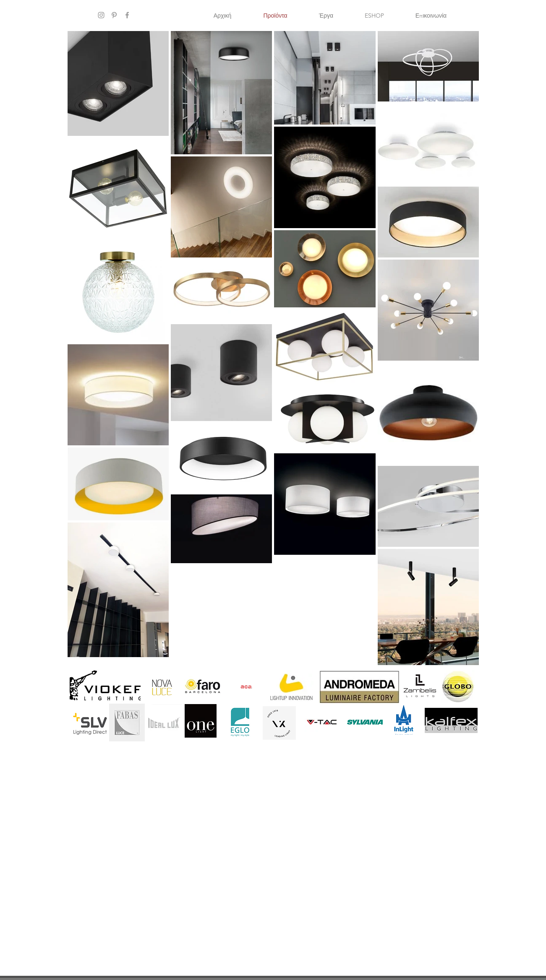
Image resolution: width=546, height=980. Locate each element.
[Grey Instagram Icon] (101, 15)
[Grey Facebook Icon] (127, 15)
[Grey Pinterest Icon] (114, 15)
